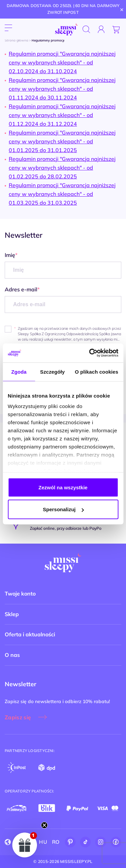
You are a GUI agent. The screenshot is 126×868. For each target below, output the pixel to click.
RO (56, 842)
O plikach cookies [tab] (97, 371)
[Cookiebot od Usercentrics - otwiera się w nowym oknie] (90, 353)
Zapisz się (18, 717)
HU (43, 842)
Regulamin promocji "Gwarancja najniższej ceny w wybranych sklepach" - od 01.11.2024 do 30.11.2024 (62, 89)
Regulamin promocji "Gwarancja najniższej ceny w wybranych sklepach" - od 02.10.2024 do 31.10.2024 (62, 62)
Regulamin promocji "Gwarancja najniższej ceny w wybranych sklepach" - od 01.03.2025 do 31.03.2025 (62, 194)
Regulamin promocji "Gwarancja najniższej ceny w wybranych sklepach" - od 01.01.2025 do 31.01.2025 (62, 141)
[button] (25, 845)
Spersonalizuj (63, 509)
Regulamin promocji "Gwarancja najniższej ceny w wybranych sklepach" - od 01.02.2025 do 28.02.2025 (62, 168)
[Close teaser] (44, 825)
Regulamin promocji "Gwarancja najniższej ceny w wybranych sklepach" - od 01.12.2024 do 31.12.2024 (62, 115)
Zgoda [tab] (19, 371)
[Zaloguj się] (101, 29)
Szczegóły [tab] (52, 371)
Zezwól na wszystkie (63, 487)
